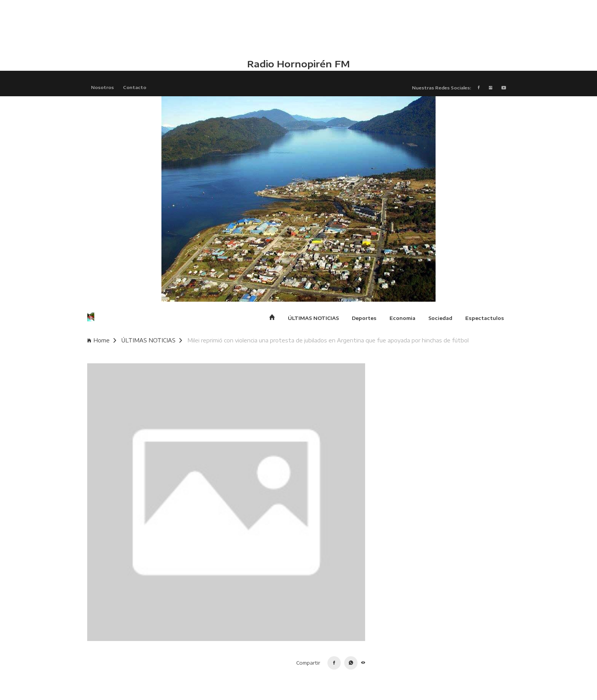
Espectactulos (485, 318)
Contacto (135, 87)
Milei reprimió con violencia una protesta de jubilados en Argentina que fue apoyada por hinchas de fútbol (328, 340)
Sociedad (440, 318)
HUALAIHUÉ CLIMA (298, 29)
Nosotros (102, 87)
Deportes (364, 318)
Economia (402, 318)
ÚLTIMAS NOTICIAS (313, 318)
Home (102, 340)
